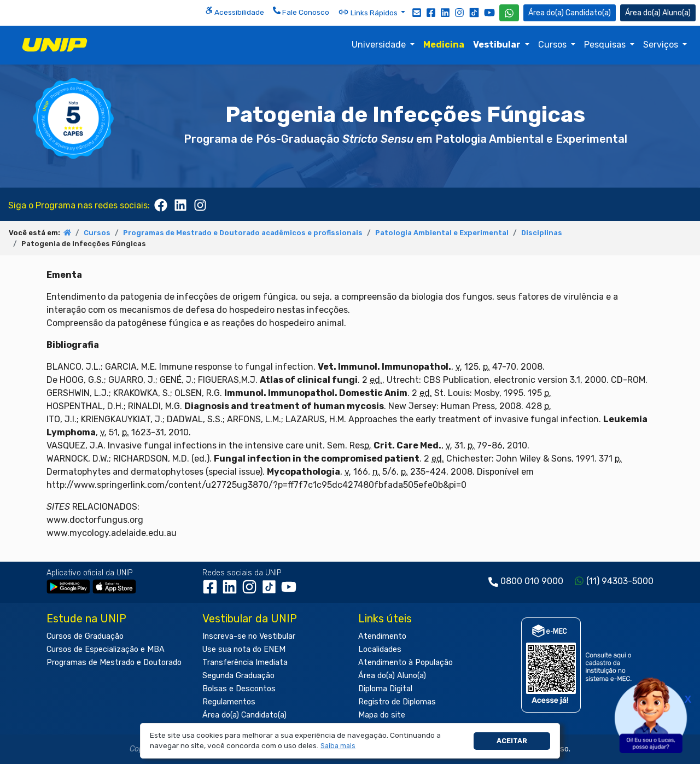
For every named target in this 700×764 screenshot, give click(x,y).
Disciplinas (542, 233)
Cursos (553, 45)
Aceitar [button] (512, 741)
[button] (338, 746)
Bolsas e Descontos (239, 689)
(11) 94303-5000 (620, 581)
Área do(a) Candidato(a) (244, 715)
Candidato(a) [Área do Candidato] (570, 13)
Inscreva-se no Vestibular (249, 636)
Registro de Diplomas (397, 702)
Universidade (380, 45)
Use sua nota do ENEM (244, 649)
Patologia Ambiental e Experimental (442, 233)
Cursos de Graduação (85, 636)
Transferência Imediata (245, 663)
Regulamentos (229, 702)
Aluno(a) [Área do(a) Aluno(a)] (658, 13)
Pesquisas (606, 45)
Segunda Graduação (238, 676)
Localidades (380, 649)
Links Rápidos (369, 12)
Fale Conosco (301, 11)
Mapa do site (382, 715)
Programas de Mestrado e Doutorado (114, 663)
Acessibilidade (235, 11)
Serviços (662, 45)
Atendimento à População (406, 663)
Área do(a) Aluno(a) (392, 676)
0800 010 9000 (532, 581)
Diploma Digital (385, 689)
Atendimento (382, 636)
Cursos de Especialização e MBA (106, 649)
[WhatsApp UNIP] (509, 13)
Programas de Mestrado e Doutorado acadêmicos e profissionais (243, 233)
